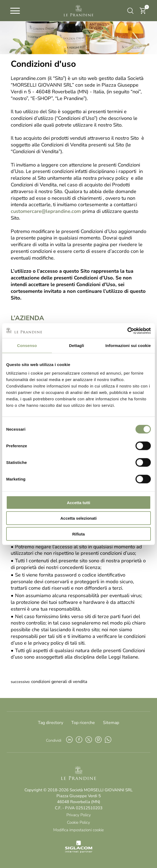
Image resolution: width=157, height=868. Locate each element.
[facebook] (79, 740)
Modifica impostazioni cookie (78, 830)
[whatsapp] (108, 740)
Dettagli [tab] (77, 346)
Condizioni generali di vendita (59, 682)
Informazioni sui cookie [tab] (128, 346)
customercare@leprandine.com (46, 211)
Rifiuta (79, 534)
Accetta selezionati (78, 518)
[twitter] (89, 740)
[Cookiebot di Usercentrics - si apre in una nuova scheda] (127, 331)
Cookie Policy (78, 822)
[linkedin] (69, 740)
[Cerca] (130, 11)
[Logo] (78, 11)
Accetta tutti (79, 502)
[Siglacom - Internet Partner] (79, 852)
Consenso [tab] (27, 346)
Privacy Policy (79, 815)
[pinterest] (98, 740)
